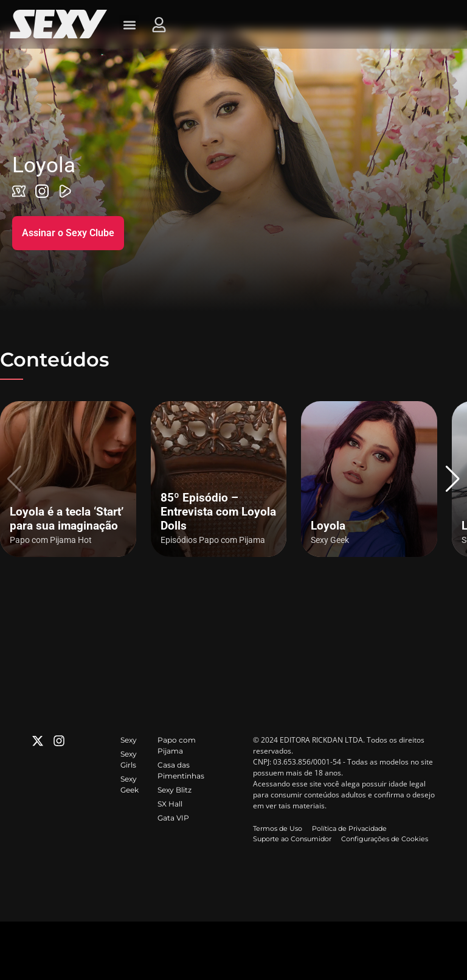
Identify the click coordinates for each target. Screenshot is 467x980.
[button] (453, 479)
